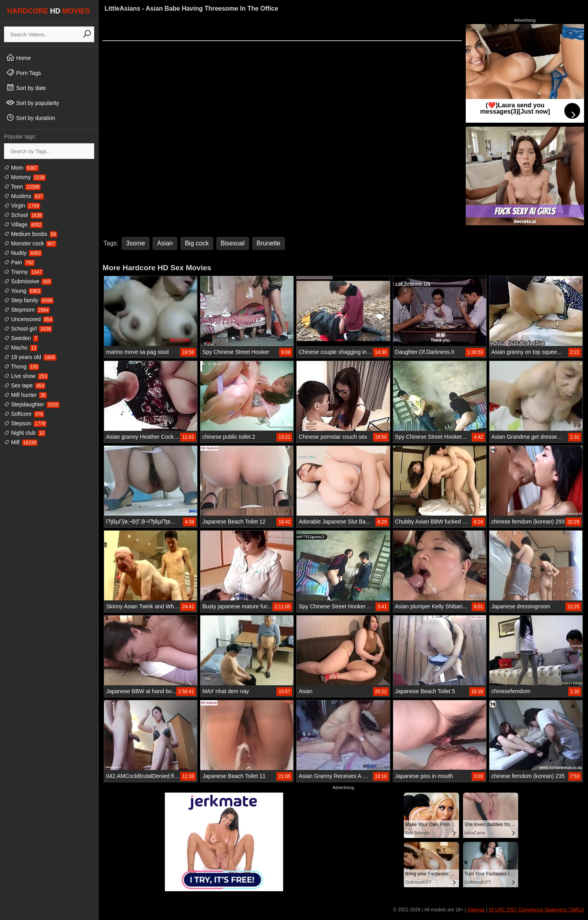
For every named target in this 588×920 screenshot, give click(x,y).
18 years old (30, 357)
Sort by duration (31, 118)
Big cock (197, 243)
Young (23, 291)
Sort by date (26, 88)
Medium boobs (31, 234)
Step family (29, 300)
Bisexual (233, 243)
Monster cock (30, 243)
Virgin (22, 206)
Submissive (28, 281)
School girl (28, 329)
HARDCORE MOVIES (49, 11)
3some (136, 243)
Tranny (23, 272)
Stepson (25, 423)
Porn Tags (23, 73)
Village (23, 224)
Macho (21, 348)
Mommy (25, 177)
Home (18, 58)
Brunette (269, 243)
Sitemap (476, 910)
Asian (165, 243)
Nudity (23, 253)
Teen (22, 187)
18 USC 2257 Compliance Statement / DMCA (536, 910)
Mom (21, 168)
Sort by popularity (33, 103)
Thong (21, 367)
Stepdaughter (32, 404)
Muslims (24, 196)
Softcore (24, 414)
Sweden (21, 338)
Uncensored (29, 319)
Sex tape (25, 385)
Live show (26, 376)
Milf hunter (25, 395)
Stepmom (27, 310)
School (23, 215)
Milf (21, 442)
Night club (25, 433)
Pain (19, 262)
